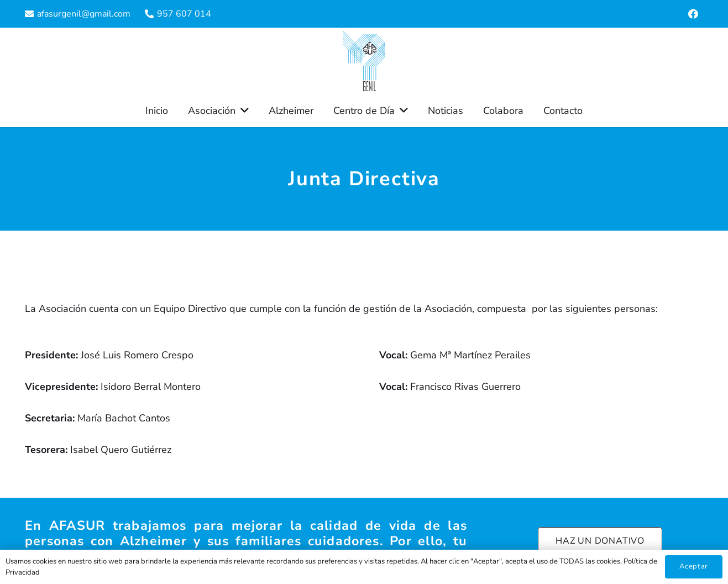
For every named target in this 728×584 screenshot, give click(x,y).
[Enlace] (364, 61)
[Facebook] (693, 14)
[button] (242, 111)
